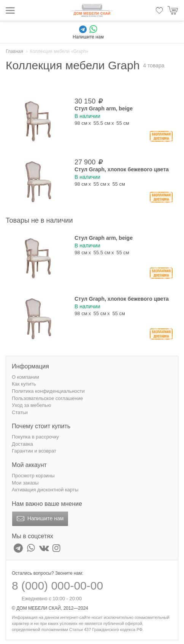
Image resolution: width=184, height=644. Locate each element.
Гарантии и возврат (34, 451)
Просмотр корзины (33, 476)
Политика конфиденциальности (48, 391)
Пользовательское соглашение (47, 398)
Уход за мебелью (31, 405)
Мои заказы (25, 483)
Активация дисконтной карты (45, 490)
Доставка (22, 444)
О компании (25, 377)
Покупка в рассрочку (35, 437)
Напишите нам (39, 519)
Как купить (24, 384)
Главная (14, 51)
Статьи (20, 412)
